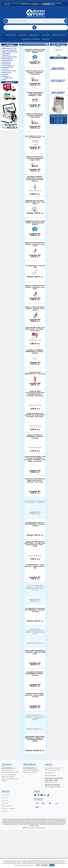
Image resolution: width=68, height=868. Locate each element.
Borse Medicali (8, 59)
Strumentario (7, 78)
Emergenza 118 (7, 67)
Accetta (52, 865)
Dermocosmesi (7, 60)
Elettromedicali (8, 66)
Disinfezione (7, 64)
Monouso (6, 76)
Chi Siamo (46, 35)
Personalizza (44, 865)
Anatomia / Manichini (9, 50)
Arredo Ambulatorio (10, 52)
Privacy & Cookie (59, 35)
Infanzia (5, 74)
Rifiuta (38, 865)
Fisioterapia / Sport (9, 71)
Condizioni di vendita (31, 39)
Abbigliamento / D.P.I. (10, 48)
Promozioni (11, 35)
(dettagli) (49, 4)
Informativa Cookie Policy (28, 865)
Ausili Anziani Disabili (10, 57)
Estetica (5, 69)
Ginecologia (7, 73)
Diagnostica (7, 62)
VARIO (4, 80)
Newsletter (34, 35)
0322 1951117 (51, 773)
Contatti (46, 39)
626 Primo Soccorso (10, 47)
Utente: (58, 46)
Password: (58, 50)
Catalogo (22, 35)
